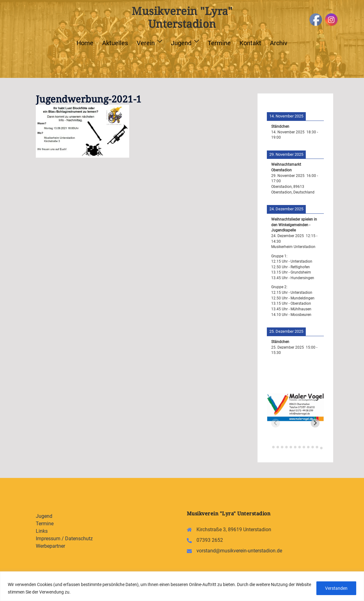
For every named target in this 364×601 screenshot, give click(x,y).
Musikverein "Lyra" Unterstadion (182, 17)
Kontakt (250, 43)
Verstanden (336, 588)
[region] (182, 586)
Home (85, 43)
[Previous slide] (276, 423)
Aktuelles (115, 43)
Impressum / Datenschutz (64, 539)
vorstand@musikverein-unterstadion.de (239, 551)
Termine (219, 43)
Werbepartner (50, 546)
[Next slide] (315, 423)
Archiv (279, 43)
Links (42, 531)
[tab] (269, 446)
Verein (146, 43)
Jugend (181, 43)
